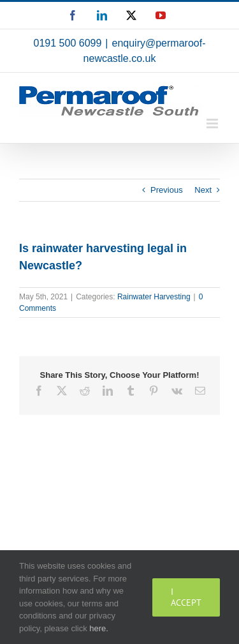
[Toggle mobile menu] (213, 124)
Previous (167, 190)
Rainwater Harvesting (154, 297)
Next (203, 190)
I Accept (186, 597)
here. (99, 628)
